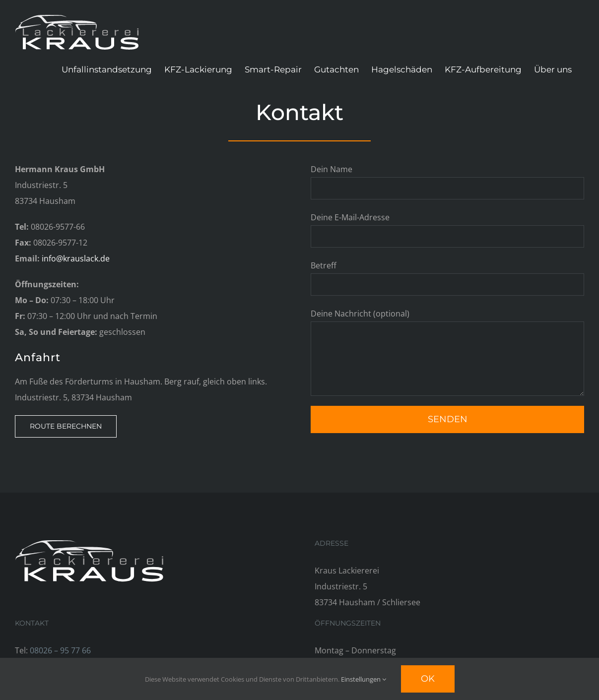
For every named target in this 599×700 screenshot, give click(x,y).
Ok (428, 679)
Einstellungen (364, 679)
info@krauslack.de (76, 258)
